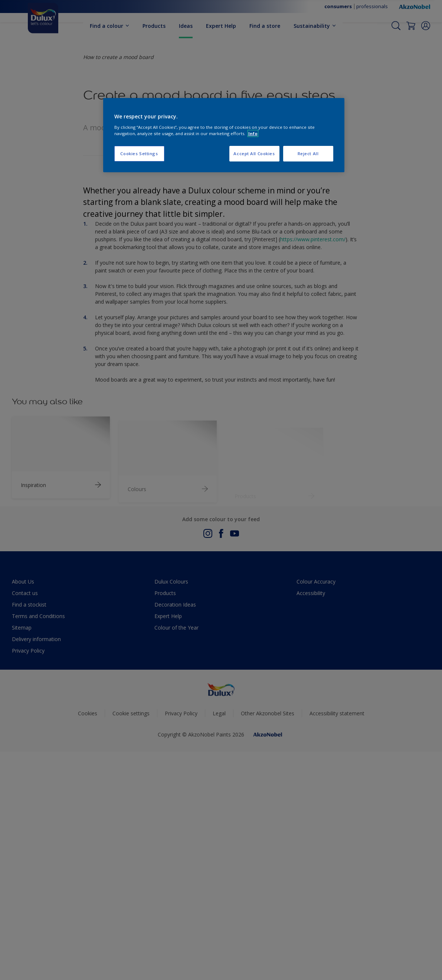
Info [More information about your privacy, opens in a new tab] (253, 133)
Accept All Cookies (254, 153)
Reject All (308, 153)
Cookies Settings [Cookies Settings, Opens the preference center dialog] (139, 153)
